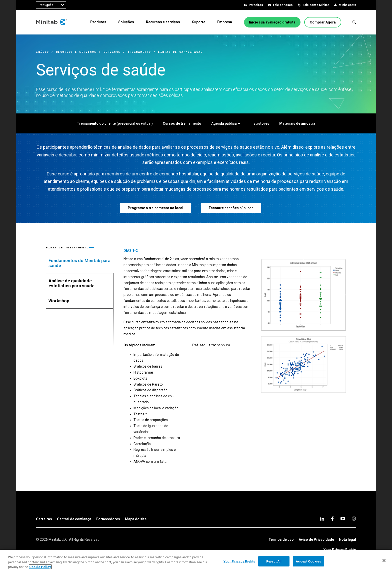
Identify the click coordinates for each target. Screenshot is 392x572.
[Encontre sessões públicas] (231, 208)
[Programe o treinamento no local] (155, 208)
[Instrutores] (260, 123)
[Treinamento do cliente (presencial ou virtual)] (115, 123)
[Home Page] (52, 22)
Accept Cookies (308, 561)
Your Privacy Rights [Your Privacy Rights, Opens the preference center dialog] (239, 561)
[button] (354, 22)
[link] (44, 519)
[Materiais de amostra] (297, 123)
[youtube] (343, 519)
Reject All (274, 561)
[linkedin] (322, 519)
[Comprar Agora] (323, 22)
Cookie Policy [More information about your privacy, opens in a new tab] (40, 567)
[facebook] (332, 519)
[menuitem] (98, 22)
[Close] (384, 561)
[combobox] (51, 5)
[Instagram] (354, 519)
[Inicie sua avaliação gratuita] (272, 22)
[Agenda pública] (226, 123)
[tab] (80, 263)
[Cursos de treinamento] (182, 123)
